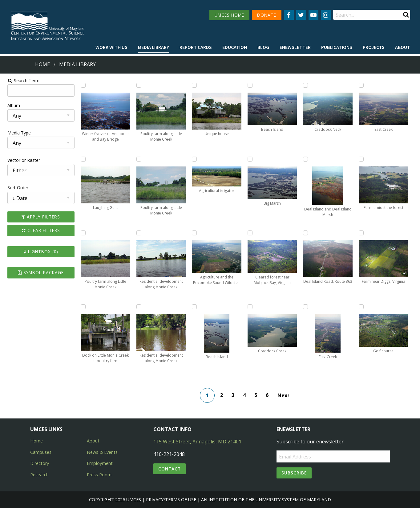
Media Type (16, 133)
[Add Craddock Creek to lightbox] (251, 307)
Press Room (99, 475)
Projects (374, 47)
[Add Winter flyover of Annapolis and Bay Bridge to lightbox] (81, 85)
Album (10, 105)
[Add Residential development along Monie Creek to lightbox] (138, 233)
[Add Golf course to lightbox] (364, 307)
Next (284, 395)
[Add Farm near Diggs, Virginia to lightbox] (364, 233)
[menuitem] (111, 47)
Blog (263, 47)
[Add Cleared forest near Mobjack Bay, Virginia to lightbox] (251, 233)
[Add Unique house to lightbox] (194, 85)
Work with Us (111, 47)
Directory (40, 463)
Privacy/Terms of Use (171, 500)
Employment (100, 463)
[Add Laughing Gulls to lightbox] (81, 159)
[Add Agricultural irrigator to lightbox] (194, 159)
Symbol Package (38, 272)
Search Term (20, 80)
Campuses (41, 452)
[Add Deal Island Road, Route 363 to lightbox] (307, 233)
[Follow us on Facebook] (289, 15)
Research (39, 475)
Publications (337, 47)
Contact (170, 469)
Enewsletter (295, 47)
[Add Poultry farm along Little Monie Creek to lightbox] (81, 233)
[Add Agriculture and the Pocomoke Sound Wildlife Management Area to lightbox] (194, 233)
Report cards (196, 47)
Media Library (153, 47)
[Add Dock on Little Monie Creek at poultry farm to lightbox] (81, 307)
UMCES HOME (229, 15)
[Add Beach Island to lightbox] (194, 307)
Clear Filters (38, 230)
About (403, 47)
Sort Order (14, 188)
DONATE (267, 15)
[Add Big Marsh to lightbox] (251, 159)
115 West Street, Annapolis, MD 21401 (197, 442)
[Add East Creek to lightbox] (307, 307)
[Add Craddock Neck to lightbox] (307, 85)
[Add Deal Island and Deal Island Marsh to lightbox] (307, 159)
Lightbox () (38, 252)
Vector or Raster (20, 160)
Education (235, 47)
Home (42, 64)
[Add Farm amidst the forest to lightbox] (364, 159)
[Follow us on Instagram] (326, 15)
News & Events (102, 452)
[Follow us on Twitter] (301, 15)
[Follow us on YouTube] (313, 15)
